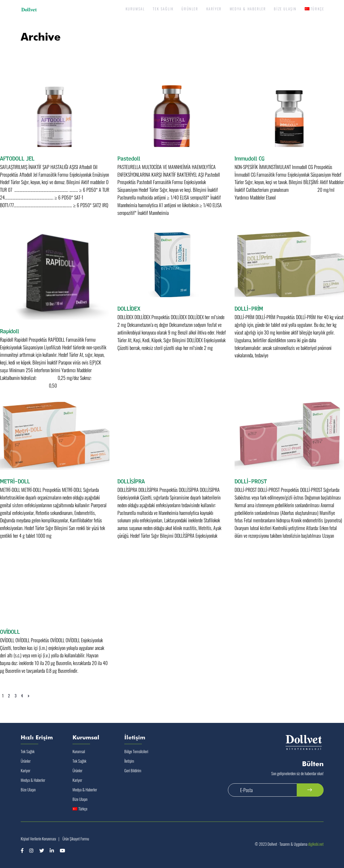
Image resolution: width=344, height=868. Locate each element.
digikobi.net (316, 844)
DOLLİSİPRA (131, 481)
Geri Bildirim (133, 770)
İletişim (129, 761)
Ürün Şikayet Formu (76, 839)
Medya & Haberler (33, 780)
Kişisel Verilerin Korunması (38, 839)
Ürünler (26, 761)
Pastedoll (129, 158)
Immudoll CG (249, 158)
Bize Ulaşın (28, 789)
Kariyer (26, 770)
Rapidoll (10, 331)
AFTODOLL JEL (17, 158)
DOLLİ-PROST (251, 481)
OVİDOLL (10, 631)
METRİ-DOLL (15, 481)
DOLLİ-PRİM (249, 308)
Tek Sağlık (28, 751)
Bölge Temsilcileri (136, 751)
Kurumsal (79, 751)
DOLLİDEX (129, 308)
